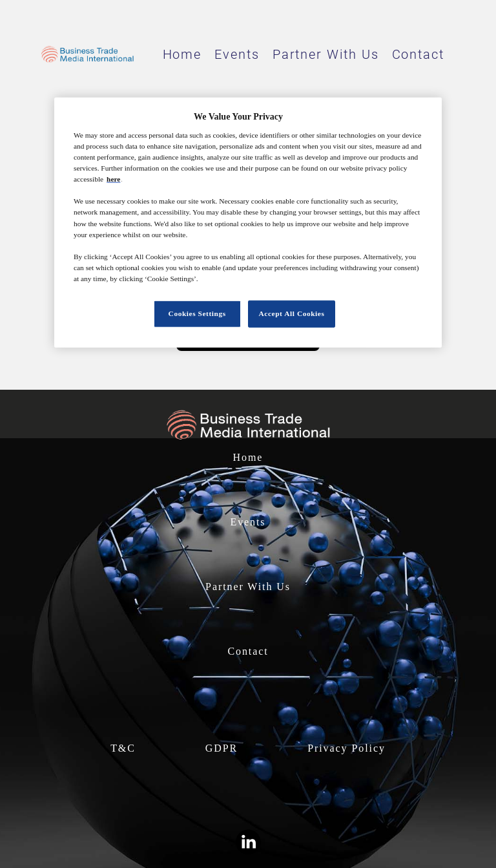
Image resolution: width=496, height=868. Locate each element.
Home (182, 54)
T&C (123, 748)
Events (237, 54)
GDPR (222, 748)
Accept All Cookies (292, 313)
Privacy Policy (346, 748)
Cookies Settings (197, 313)
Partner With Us (326, 54)
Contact (418, 54)
